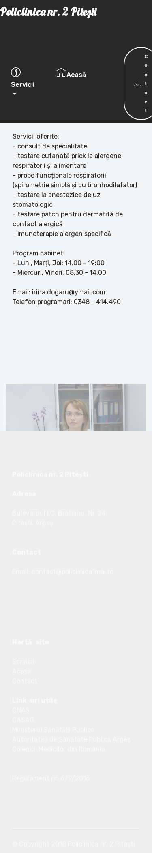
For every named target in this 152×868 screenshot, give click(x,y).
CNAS (21, 744)
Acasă (71, 73)
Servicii (23, 78)
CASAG (23, 754)
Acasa (21, 705)
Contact (25, 715)
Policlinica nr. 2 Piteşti (70, 22)
